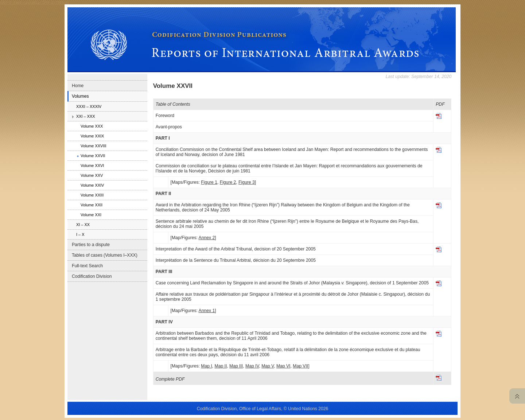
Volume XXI (91, 215)
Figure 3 (247, 182)
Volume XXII (92, 205)
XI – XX (83, 225)
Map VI (283, 366)
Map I (206, 366)
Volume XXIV (92, 185)
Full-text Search (87, 266)
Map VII (300, 366)
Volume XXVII (93, 156)
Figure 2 (228, 182)
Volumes (80, 96)
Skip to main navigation (21, 2)
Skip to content (55, 2)
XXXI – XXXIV (89, 106)
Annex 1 (207, 311)
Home (78, 86)
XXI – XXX (86, 116)
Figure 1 (209, 182)
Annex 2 (207, 238)
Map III (236, 366)
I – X (80, 234)
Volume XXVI (92, 166)
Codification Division (92, 276)
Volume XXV (92, 175)
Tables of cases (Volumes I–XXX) (105, 255)
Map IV (252, 366)
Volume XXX (92, 126)
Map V (268, 366)
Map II (221, 366)
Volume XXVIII (94, 146)
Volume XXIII (92, 195)
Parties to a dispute (91, 245)
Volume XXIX (92, 136)
